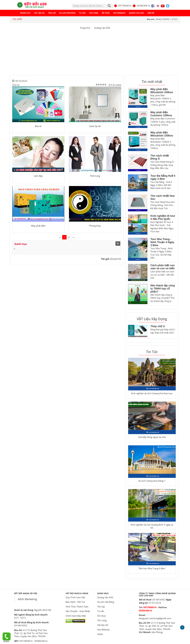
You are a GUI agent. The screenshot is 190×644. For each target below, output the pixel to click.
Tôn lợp (52, 13)
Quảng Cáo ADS (136, 13)
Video (100, 634)
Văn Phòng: (157, 632)
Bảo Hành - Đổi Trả (75, 602)
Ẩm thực (106, 13)
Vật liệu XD (39, 13)
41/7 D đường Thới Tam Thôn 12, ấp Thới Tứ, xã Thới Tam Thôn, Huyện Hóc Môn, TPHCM (157, 626)
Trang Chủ (85, 28)
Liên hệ (151, 13)
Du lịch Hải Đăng (67, 13)
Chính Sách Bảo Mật (76, 616)
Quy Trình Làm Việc (75, 597)
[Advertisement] (95, 53)
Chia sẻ (16, 85)
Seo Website (119, 13)
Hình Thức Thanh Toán (77, 607)
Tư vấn (82, 13)
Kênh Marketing (27, 599)
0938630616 (141, 6)
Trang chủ (25, 13)
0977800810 (123, 6)
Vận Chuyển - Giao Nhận (78, 611)
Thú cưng (94, 13)
